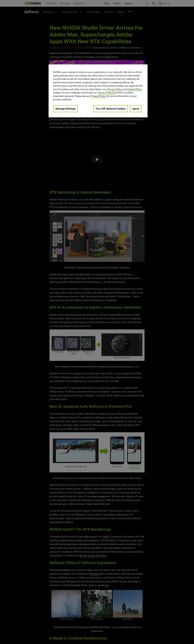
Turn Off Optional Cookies (111, 109)
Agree (136, 109)
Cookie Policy (135, 89)
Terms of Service (107, 93)
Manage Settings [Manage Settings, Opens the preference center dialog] (65, 109)
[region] (98, 91)
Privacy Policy (115, 89)
